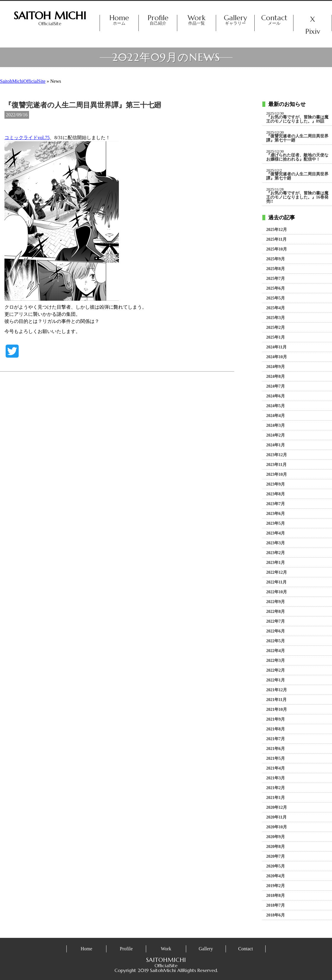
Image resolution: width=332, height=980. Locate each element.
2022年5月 (276, 641)
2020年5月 (276, 866)
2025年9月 (276, 259)
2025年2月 (276, 328)
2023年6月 (276, 514)
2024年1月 (276, 445)
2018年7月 (276, 906)
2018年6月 (276, 915)
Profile (158, 20)
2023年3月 (276, 543)
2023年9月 (276, 484)
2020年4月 (276, 876)
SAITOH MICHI (50, 16)
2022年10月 (277, 592)
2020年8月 (276, 847)
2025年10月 (277, 249)
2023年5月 (276, 524)
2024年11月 (276, 347)
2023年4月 (276, 533)
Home (119, 20)
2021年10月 (277, 710)
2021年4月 (276, 768)
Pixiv (313, 32)
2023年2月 (276, 553)
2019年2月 (276, 886)
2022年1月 (276, 680)
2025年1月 (276, 337)
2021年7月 (276, 739)
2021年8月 (276, 729)
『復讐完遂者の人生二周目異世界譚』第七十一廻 (297, 138)
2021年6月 (276, 749)
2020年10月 (277, 827)
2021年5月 (276, 759)
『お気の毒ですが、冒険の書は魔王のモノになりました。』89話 (297, 119)
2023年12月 (277, 455)
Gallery (235, 20)
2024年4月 (276, 416)
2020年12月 (277, 808)
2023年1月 (276, 563)
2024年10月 (277, 357)
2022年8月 (276, 612)
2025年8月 (276, 269)
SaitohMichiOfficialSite (23, 81)
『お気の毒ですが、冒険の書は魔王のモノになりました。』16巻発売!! (297, 197)
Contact (274, 20)
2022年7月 (276, 621)
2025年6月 (276, 288)
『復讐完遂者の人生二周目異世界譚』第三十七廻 (83, 105)
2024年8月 (276, 377)
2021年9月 (276, 719)
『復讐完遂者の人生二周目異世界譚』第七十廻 (297, 176)
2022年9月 (276, 602)
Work (197, 20)
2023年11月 (276, 465)
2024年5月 (276, 406)
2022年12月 (277, 573)
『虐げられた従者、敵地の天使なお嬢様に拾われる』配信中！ (297, 157)
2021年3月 (276, 778)
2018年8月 (276, 896)
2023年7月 (276, 504)
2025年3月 (276, 318)
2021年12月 (277, 690)
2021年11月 (276, 700)
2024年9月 (276, 367)
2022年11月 (276, 582)
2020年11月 (276, 817)
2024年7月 (276, 386)
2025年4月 (276, 308)
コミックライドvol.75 (27, 138)
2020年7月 (276, 857)
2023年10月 (277, 475)
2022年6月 (276, 631)
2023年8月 (276, 494)
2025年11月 (276, 240)
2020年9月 (276, 837)
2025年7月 (276, 279)
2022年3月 (276, 661)
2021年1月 (276, 798)
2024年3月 (276, 426)
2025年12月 (277, 230)
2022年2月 (276, 670)
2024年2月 (276, 435)
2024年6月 (276, 396)
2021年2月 (276, 788)
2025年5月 (276, 298)
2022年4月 (276, 651)
